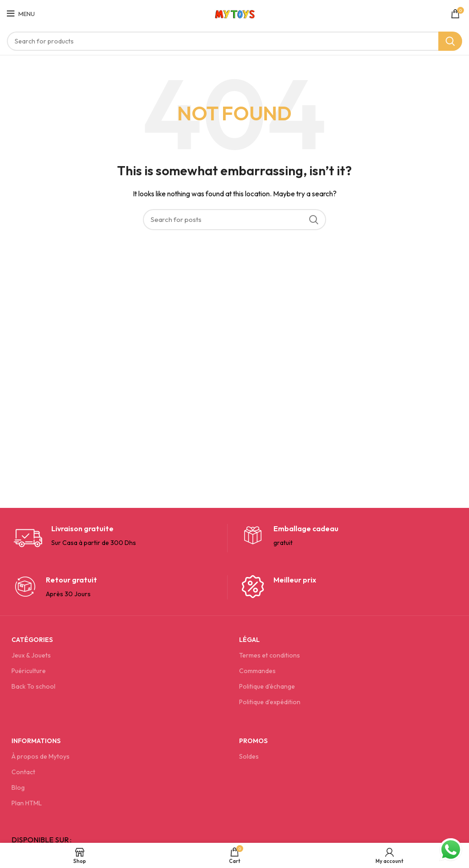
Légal (249, 640)
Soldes (249, 756)
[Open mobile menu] (21, 14)
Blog (18, 787)
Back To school (33, 686)
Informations (36, 741)
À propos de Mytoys (41, 756)
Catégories (32, 640)
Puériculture (29, 671)
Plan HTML (27, 803)
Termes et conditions (270, 655)
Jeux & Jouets (31, 655)
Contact (23, 772)
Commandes (257, 671)
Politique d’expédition (270, 702)
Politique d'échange (267, 686)
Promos (253, 741)
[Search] (234, 41)
